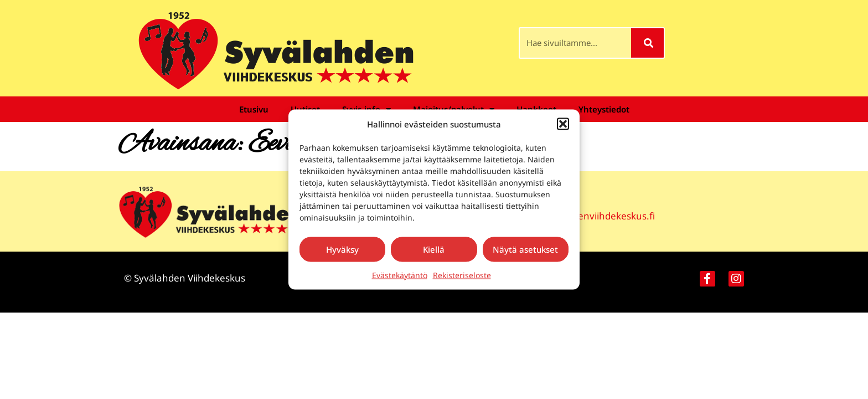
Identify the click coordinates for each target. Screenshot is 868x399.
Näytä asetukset (525, 249)
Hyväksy (342, 249)
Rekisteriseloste (462, 275)
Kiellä (434, 249)
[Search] (647, 43)
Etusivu (254, 109)
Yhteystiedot (604, 109)
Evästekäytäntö (400, 275)
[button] (563, 124)
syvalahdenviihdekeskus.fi (597, 216)
